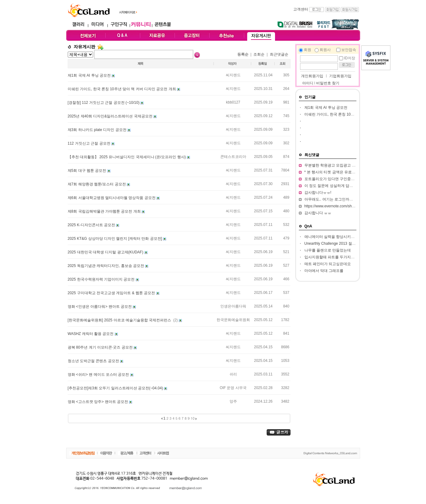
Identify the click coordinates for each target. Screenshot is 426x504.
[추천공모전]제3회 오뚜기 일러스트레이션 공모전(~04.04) (116, 388)
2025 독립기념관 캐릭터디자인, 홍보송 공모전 (107, 266)
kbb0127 (233, 102)
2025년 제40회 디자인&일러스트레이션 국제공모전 (111, 116)
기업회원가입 (340, 76)
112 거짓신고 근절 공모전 (90, 143)
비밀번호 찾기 (328, 83)
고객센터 (301, 9)
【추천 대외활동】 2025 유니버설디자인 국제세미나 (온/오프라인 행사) (127, 157)
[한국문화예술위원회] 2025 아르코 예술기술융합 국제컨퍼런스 (120, 320)
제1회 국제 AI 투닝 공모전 (90, 75)
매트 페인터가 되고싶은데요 (328, 264)
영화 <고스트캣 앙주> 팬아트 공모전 (99, 402)
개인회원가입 (312, 76)
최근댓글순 (279, 54)
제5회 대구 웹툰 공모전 (88, 171)
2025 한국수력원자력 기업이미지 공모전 (102, 279)
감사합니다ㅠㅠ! (318, 193)
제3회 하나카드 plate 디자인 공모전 (98, 130)
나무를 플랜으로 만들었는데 (328, 250)
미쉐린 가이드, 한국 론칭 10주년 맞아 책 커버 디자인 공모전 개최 (122, 89)
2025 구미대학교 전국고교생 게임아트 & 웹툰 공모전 (112, 293)
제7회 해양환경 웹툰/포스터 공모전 (97, 184)
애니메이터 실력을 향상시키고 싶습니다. (338, 237)
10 (193, 418)
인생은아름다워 (233, 306)
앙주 (233, 401)
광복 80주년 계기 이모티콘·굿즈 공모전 (101, 347)
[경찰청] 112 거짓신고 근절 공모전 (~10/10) (104, 103)
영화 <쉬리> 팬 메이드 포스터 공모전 (99, 375)
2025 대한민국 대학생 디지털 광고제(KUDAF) (106, 252)
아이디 (308, 83)
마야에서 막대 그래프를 (324, 271)
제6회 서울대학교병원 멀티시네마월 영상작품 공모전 (112, 198)
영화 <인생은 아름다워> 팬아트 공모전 (100, 307)
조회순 (259, 54)
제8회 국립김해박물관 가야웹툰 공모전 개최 (105, 211)
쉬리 (233, 374)
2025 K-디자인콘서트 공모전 (92, 225)
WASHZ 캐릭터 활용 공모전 (91, 334)
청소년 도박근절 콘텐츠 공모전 (94, 361)
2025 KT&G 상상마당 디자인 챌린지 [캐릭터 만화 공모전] (116, 239)
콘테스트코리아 (233, 157)
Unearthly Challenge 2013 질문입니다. (336, 244)
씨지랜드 (233, 75)
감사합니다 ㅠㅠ (318, 213)
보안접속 (349, 50)
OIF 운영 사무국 (233, 388)
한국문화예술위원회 (233, 320)
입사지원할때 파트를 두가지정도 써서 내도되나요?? (348, 257)
